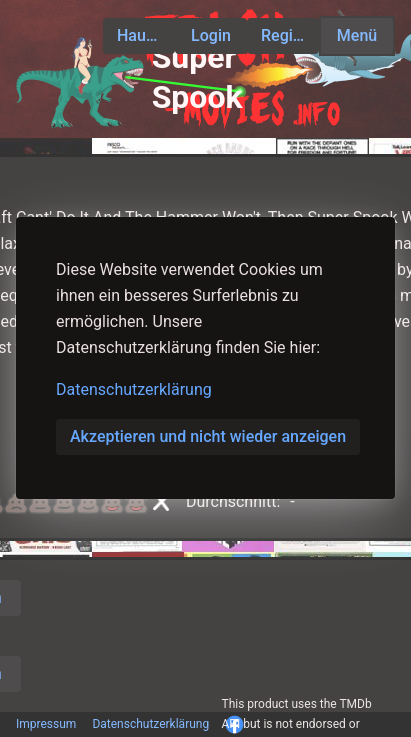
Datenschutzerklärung (134, 389)
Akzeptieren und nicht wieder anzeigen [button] (208, 436)
